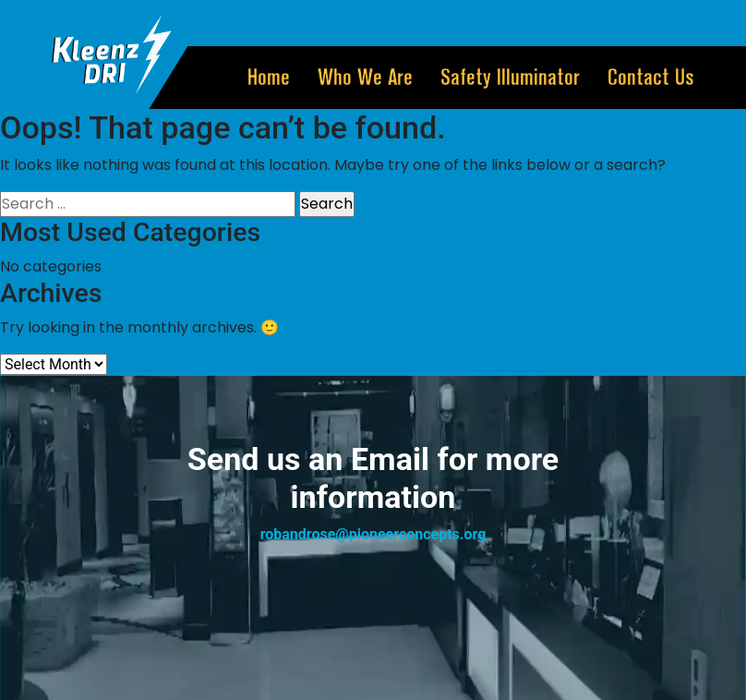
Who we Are (365, 78)
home (269, 78)
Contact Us (651, 78)
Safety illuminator (510, 78)
